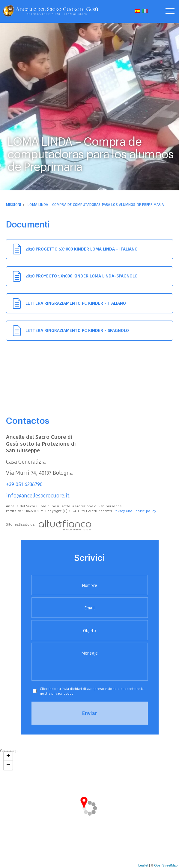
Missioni (13, 205)
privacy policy (62, 694)
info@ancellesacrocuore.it (38, 496)
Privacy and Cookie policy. (135, 511)
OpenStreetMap (166, 865)
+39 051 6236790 (24, 484)
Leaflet (143, 865)
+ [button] (8, 756)
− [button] (8, 765)
